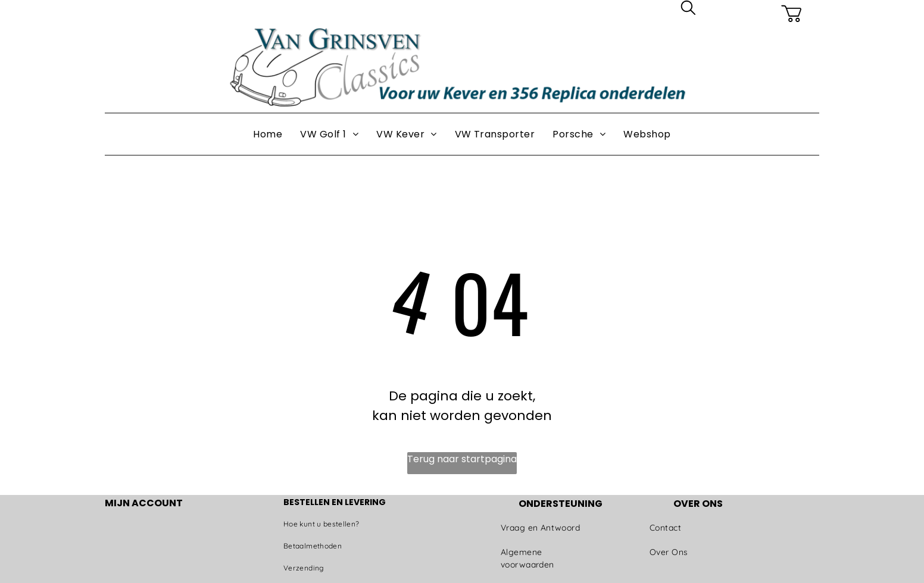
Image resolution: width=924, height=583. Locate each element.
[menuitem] (268, 134)
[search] (688, 10)
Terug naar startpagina (462, 459)
